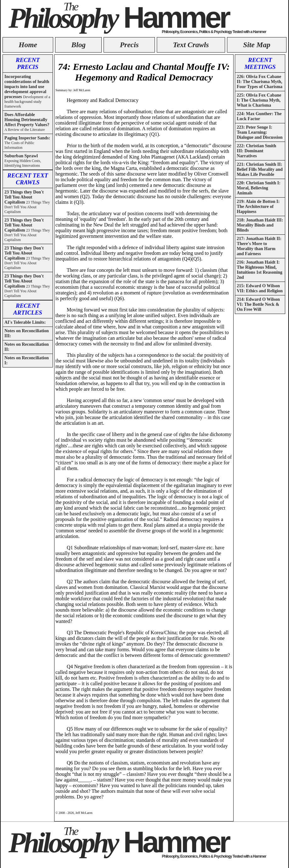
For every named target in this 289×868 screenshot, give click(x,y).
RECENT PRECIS (28, 63)
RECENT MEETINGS (260, 63)
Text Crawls (191, 45)
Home (28, 45)
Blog (79, 45)
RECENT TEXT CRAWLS (28, 179)
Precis (129, 45)
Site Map (257, 45)
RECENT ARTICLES (28, 309)
